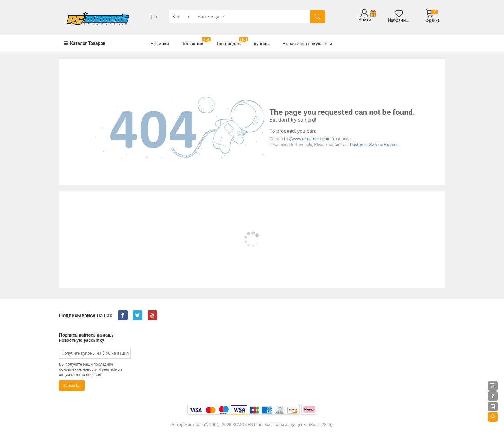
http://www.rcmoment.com (305, 139)
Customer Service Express (374, 145)
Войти (365, 20)
